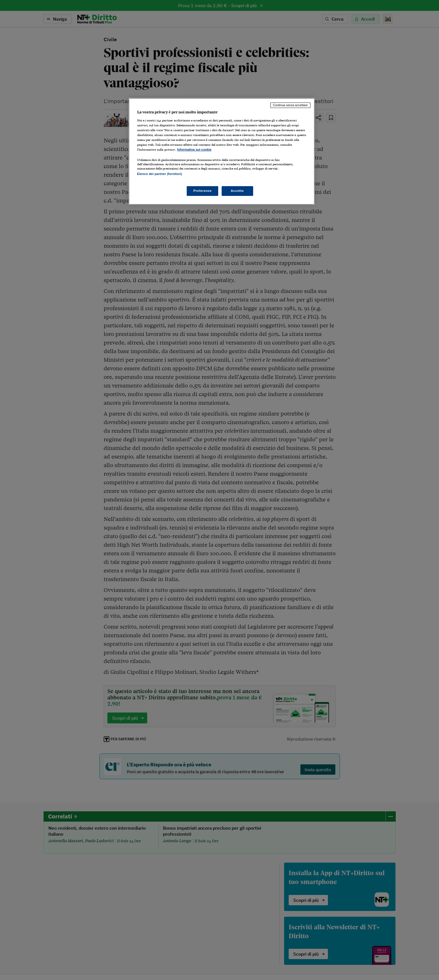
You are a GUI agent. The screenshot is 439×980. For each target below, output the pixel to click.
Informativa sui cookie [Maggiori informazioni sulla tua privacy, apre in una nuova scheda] (194, 149)
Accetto (237, 191)
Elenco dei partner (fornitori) (160, 174)
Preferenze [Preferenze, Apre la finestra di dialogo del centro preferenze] (202, 191)
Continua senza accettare (290, 105)
